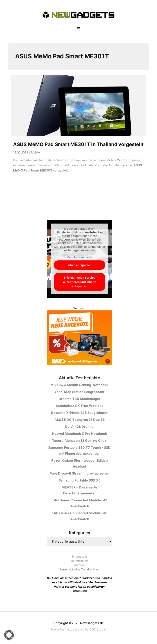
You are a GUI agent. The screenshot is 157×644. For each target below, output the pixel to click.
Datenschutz (79, 561)
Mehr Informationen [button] (79, 257)
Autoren (79, 565)
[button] (9, 635)
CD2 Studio (98, 629)
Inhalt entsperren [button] (80, 265)
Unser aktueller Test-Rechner (80, 569)
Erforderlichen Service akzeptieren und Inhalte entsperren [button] (79, 282)
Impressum (80, 556)
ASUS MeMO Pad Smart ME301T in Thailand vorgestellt (78, 144)
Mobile (35, 152)
